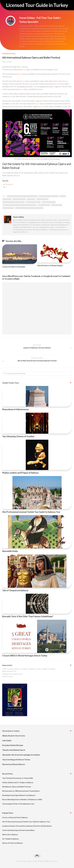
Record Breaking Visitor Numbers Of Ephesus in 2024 (22, 799)
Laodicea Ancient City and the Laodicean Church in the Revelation (27, 826)
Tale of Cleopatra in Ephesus (15, 590)
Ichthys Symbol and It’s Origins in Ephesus (18, 782)
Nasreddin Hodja (10, 551)
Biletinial (17, 175)
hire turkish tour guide (49, 202)
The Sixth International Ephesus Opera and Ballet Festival (20, 205)
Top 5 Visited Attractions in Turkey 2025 (18, 778)
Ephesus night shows (19, 199)
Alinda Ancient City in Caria (14, 736)
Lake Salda (7, 740)
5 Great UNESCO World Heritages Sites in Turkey (25, 656)
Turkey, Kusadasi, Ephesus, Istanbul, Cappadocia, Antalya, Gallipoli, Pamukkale (29, 669)
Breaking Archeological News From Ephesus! (19, 795)
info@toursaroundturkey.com (12, 674)
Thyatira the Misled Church (14, 750)
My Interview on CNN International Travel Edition (21, 791)
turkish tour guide (8, 208)
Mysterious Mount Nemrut (14, 764)
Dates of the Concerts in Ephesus (49, 196)
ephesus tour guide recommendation (14, 202)
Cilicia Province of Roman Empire (50, 265)
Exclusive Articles (9, 53)
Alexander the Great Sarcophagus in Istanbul (21, 755)
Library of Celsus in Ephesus (13, 843)
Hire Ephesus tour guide (33, 202)
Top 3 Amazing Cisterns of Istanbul (18, 436)
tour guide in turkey (44, 205)
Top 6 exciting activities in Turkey (16, 759)
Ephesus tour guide (43, 199)
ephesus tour (31, 199)
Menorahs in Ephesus (10, 834)
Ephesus (23, 70)
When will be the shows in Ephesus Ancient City (29, 208)
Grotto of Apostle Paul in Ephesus (15, 817)
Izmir (58, 84)
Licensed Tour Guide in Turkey (37, 5)
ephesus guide (7, 199)
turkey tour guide (57, 205)
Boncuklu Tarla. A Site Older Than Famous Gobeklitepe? (28, 616)
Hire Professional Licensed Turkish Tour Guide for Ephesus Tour (31, 512)
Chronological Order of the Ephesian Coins (18, 804)
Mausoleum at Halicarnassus (16, 409)
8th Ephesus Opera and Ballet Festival (16, 787)
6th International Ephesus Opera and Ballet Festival (22, 196)
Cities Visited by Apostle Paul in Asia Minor (19, 830)
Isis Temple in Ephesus (11, 839)
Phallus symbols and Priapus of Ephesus (20, 473)
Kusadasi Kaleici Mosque (13, 745)
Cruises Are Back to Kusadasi (14, 267)
